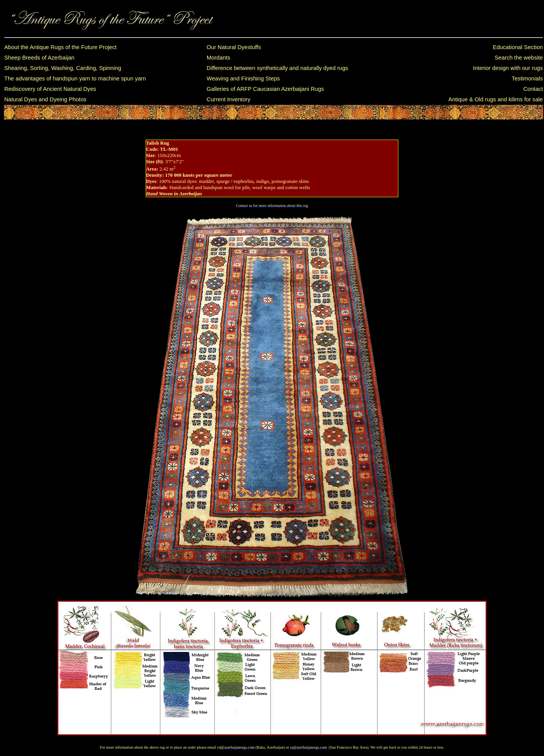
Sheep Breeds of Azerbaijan (39, 58)
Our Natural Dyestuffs (234, 47)
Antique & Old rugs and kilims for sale (496, 99)
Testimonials (527, 79)
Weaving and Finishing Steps (243, 79)
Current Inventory (229, 99)
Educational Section (518, 47)
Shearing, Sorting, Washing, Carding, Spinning (63, 68)
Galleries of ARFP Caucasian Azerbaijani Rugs (265, 89)
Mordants (218, 58)
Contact (533, 89)
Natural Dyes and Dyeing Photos (45, 99)
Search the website (519, 58)
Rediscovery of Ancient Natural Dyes (50, 89)
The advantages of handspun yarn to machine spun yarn (75, 79)
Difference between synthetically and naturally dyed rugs (277, 68)
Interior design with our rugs (508, 68)
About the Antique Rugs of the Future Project (60, 47)
